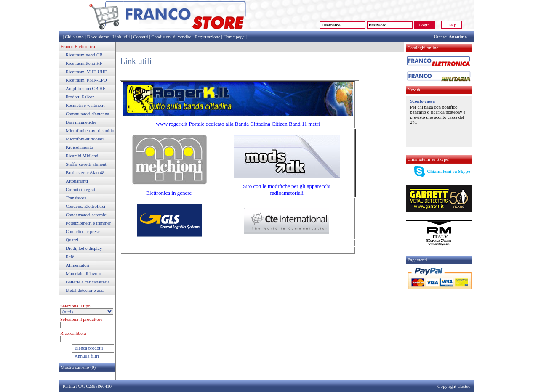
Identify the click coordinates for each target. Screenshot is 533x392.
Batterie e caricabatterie (88, 282)
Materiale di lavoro (83, 273)
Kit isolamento (79, 147)
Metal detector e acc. (85, 290)
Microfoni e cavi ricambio (90, 130)
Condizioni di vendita (171, 37)
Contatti (140, 37)
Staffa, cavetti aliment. (87, 164)
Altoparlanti (77, 181)
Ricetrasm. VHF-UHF (86, 72)
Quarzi (72, 240)
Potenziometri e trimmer (88, 223)
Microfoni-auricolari (85, 139)
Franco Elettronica (78, 46)
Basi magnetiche (81, 122)
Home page (234, 37)
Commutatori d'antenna (87, 114)
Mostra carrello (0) (78, 367)
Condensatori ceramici (87, 215)
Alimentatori (77, 265)
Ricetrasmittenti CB (84, 55)
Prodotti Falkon (80, 97)
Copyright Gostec (454, 386)
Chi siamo (74, 37)
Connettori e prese (83, 231)
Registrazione (207, 37)
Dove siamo (98, 37)
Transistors (76, 198)
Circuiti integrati (81, 189)
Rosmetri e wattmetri (85, 105)
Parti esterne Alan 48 (85, 172)
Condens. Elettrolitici (85, 206)
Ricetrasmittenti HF (84, 63)
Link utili (121, 37)
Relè (70, 257)
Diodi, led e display (84, 248)
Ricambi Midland (82, 156)
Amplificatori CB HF (85, 88)
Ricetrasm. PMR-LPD (86, 80)
